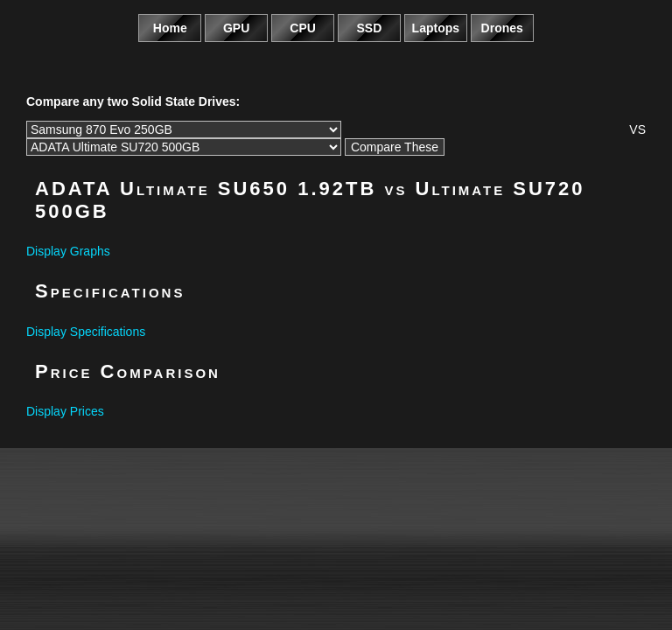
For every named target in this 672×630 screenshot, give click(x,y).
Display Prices (65, 411)
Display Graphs (68, 251)
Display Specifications (86, 332)
